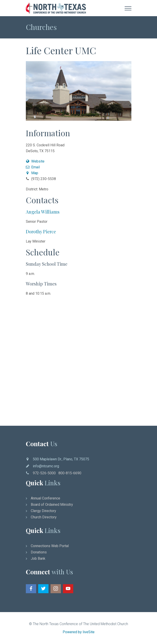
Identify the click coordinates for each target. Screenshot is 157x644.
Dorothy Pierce (41, 231)
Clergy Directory (43, 511)
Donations (39, 552)
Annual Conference (45, 498)
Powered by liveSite (79, 632)
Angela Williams (43, 212)
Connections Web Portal (50, 546)
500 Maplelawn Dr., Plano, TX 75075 (61, 459)
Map (32, 173)
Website (35, 161)
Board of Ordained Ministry (52, 505)
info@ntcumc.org (46, 466)
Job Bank (38, 558)
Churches (41, 27)
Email (33, 167)
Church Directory (44, 517)
